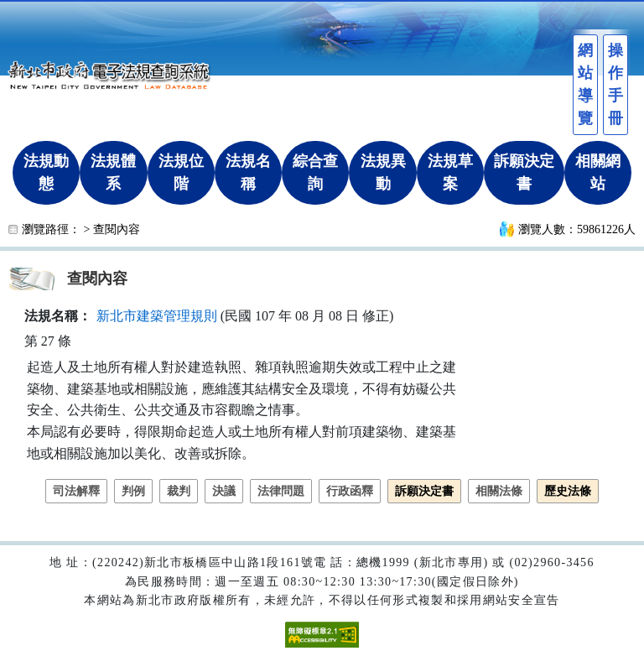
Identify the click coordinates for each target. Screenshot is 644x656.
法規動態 (46, 172)
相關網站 (598, 172)
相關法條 (499, 491)
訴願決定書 (524, 172)
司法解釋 (76, 491)
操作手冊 (615, 84)
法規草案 (450, 172)
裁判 (179, 491)
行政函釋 (350, 491)
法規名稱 (248, 172)
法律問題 (281, 491)
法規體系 (113, 172)
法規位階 (181, 172)
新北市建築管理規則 (157, 316)
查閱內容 (117, 229)
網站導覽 (585, 84)
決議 (224, 491)
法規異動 (383, 172)
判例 (133, 491)
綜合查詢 (315, 172)
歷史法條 (568, 491)
